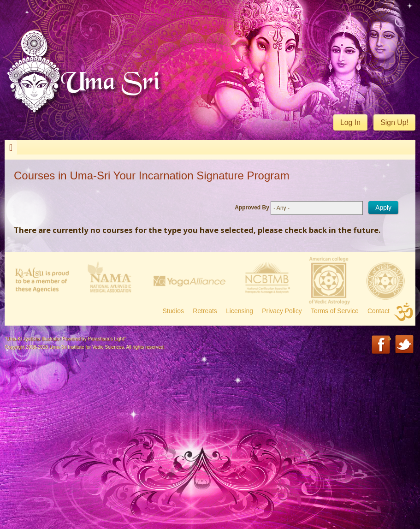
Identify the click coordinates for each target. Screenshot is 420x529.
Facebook (382, 345)
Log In (350, 122)
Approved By (252, 208)
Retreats (205, 311)
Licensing (240, 311)
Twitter (405, 345)
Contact (379, 311)
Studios (173, 311)
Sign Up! (394, 122)
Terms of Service (335, 311)
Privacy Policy (282, 311)
